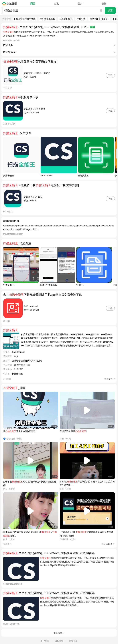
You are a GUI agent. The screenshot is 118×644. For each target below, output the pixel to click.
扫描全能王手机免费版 (25, 19)
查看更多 (109, 379)
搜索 (110, 10)
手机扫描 (81, 19)
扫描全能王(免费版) (99, 19)
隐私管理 (59, 641)
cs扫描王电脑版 (47, 19)
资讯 (56, 4)
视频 (104, 4)
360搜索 (11, 4)
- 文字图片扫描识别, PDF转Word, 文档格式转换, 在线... (49, 27)
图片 (80, 4)
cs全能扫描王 (66, 19)
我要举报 (73, 641)
